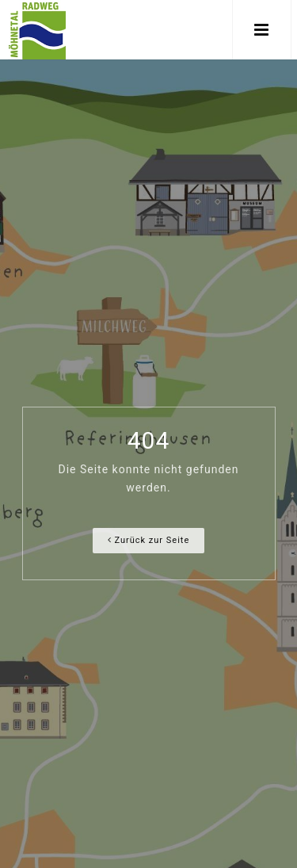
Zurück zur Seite (149, 540)
